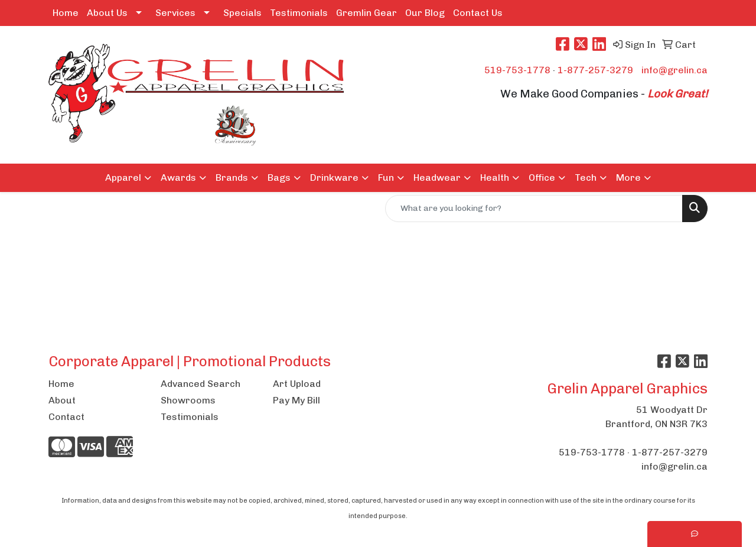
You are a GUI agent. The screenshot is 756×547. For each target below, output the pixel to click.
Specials (242, 13)
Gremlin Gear (366, 13)
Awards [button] (178, 178)
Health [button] (495, 178)
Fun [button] (386, 178)
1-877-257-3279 (595, 70)
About (62, 400)
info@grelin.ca (674, 70)
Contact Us (478, 13)
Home (66, 13)
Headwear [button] (437, 178)
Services (175, 13)
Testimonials (299, 13)
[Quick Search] (534, 209)
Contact (66, 417)
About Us (107, 13)
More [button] (628, 178)
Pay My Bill (296, 400)
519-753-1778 (517, 70)
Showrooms (188, 400)
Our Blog (425, 13)
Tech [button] (586, 178)
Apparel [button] (123, 178)
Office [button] (542, 178)
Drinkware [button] (334, 178)
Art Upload (297, 384)
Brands (232, 178)
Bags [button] (279, 178)
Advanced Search (201, 384)
